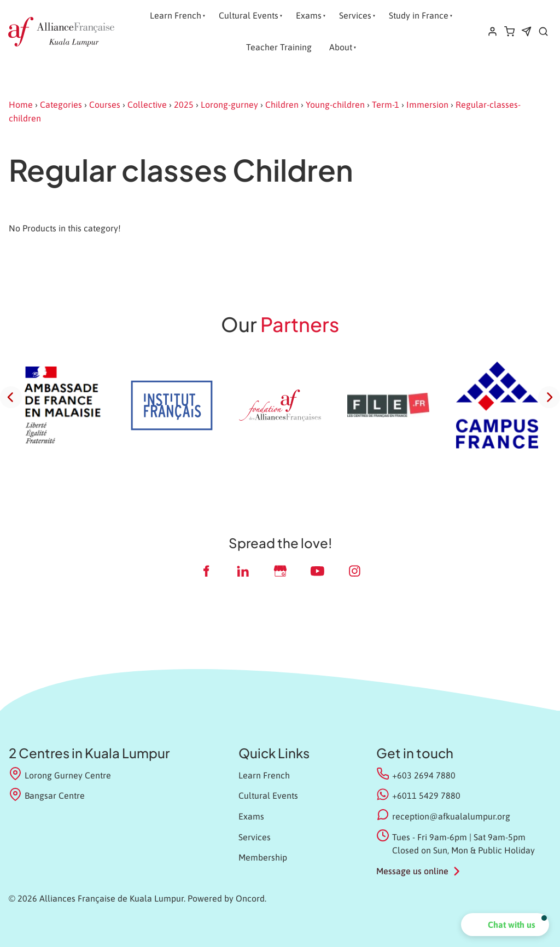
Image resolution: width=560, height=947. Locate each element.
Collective (147, 104)
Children (282, 104)
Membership (263, 857)
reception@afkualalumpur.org (451, 816)
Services (355, 15)
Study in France (419, 15)
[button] (505, 925)
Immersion (427, 104)
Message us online (412, 871)
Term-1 (386, 104)
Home (21, 104)
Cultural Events (249, 15)
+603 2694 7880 (424, 775)
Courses (105, 104)
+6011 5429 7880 (426, 795)
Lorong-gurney (229, 104)
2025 (184, 104)
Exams (309, 15)
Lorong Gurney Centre (60, 774)
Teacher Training (279, 47)
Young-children (335, 104)
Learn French (176, 15)
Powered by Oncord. (227, 898)
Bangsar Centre (47, 795)
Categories (61, 104)
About (341, 47)
